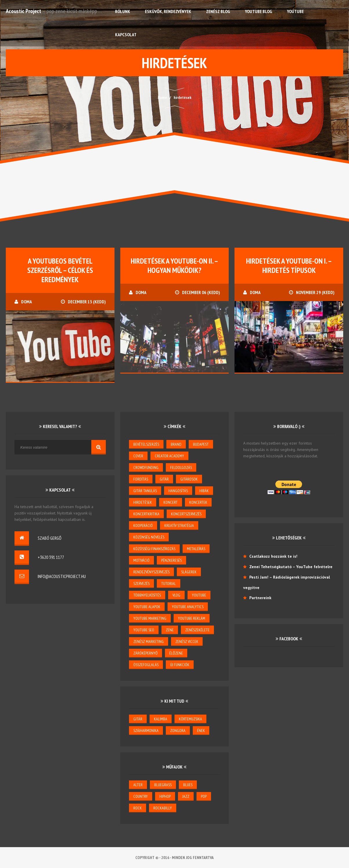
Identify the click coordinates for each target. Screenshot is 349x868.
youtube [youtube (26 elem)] (199, 595)
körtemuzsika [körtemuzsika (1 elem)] (190, 719)
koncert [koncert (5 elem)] (171, 502)
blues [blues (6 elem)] (188, 785)
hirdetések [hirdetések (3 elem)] (143, 502)
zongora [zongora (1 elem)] (178, 731)
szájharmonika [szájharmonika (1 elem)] (146, 731)
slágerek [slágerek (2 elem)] (189, 572)
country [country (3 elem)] (141, 796)
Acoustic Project (23, 11)
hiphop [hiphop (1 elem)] (165, 796)
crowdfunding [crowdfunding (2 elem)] (146, 467)
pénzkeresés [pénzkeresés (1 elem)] (171, 560)
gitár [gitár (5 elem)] (164, 479)
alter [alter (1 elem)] (138, 785)
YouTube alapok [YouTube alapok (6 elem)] (147, 607)
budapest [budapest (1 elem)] (201, 444)
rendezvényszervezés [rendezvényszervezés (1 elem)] (151, 572)
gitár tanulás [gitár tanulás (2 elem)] (145, 491)
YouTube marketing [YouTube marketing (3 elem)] (150, 618)
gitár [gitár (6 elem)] (138, 719)
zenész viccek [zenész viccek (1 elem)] (187, 642)
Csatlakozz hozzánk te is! (273, 556)
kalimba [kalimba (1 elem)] (161, 719)
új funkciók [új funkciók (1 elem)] (180, 665)
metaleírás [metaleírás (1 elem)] (196, 549)
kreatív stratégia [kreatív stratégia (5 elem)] (179, 525)
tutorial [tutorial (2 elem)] (169, 584)
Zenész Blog (218, 11)
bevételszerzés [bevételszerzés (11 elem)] (146, 444)
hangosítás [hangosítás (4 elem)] (178, 491)
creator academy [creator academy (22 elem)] (169, 456)
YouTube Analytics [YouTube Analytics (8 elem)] (188, 607)
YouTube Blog (259, 11)
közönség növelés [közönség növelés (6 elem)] (149, 537)
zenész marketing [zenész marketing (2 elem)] (149, 642)
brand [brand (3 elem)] (176, 444)
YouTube (295, 11)
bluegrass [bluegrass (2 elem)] (163, 785)
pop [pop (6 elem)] (204, 796)
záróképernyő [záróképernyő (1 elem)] (146, 653)
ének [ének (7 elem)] (201, 731)
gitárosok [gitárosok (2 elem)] (189, 479)
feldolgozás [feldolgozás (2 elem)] (181, 467)
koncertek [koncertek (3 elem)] (198, 502)
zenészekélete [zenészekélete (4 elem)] (197, 630)
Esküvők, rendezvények (168, 11)
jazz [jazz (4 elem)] (186, 796)
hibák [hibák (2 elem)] (204, 491)
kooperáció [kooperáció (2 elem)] (143, 525)
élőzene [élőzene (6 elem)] (176, 653)
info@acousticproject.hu (62, 576)
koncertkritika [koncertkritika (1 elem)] (146, 514)
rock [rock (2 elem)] (138, 808)
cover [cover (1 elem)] (138, 456)
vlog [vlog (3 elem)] (176, 595)
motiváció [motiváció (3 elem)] (141, 560)
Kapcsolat (126, 35)
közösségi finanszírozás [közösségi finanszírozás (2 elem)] (154, 549)
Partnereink (260, 598)
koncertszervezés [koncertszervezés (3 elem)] (186, 514)
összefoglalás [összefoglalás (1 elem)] (146, 665)
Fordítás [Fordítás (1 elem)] (141, 479)
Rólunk (123, 11)
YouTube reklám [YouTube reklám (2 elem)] (192, 618)
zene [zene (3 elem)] (170, 630)
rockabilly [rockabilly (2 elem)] (163, 808)
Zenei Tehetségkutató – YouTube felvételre (291, 567)
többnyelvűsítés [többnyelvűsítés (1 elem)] (147, 595)
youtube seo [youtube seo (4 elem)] (144, 630)
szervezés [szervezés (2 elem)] (141, 584)
